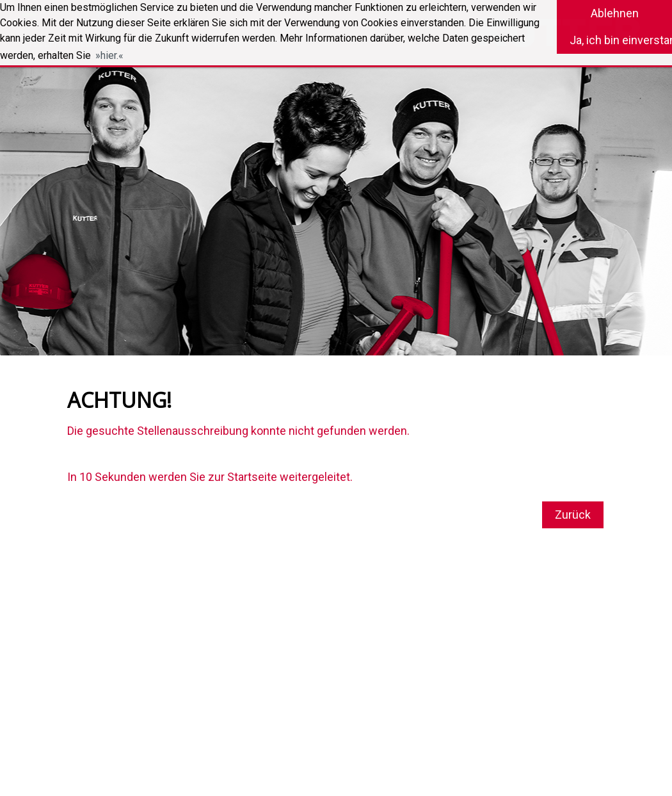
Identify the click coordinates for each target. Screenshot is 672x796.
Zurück (573, 515)
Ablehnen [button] (615, 13)
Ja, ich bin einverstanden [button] (621, 40)
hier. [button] (109, 55)
